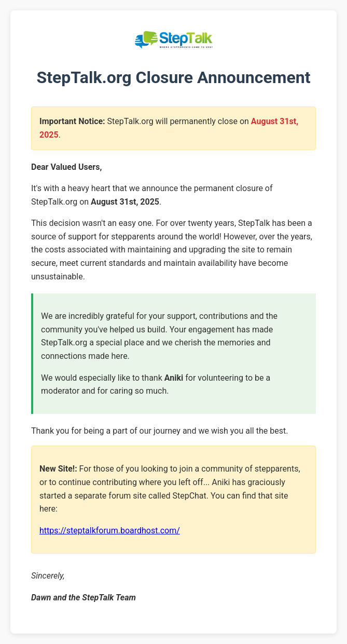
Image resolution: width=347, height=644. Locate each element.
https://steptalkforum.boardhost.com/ (110, 531)
